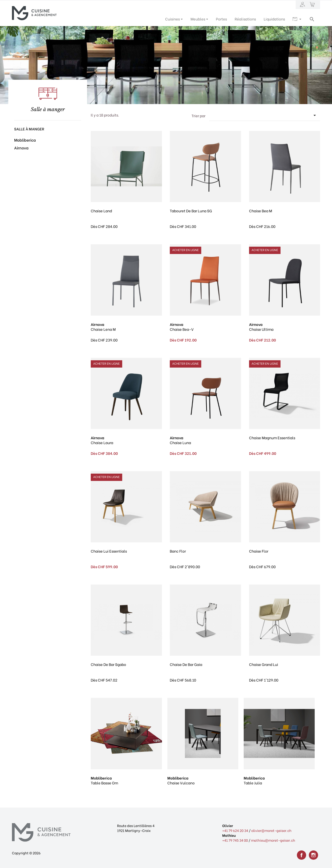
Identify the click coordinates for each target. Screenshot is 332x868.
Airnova (21, 148)
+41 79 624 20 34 (235, 830)
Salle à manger (29, 129)
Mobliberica (25, 140)
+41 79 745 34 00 (235, 840)
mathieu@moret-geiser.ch (273, 840)
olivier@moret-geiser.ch (271, 830)
